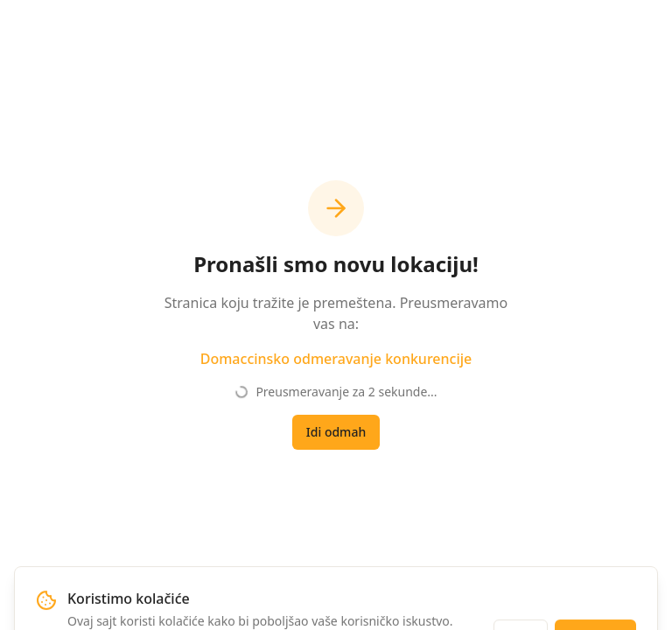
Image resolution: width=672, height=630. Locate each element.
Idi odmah (336, 432)
